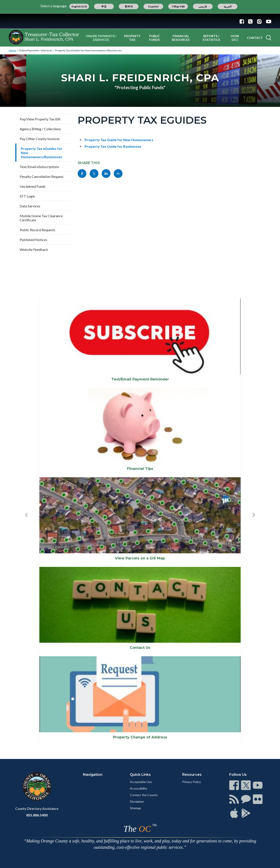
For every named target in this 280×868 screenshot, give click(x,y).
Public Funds (155, 38)
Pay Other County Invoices (40, 139)
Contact (255, 38)
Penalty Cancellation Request (42, 176)
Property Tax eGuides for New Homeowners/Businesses (88, 50)
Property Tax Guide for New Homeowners (119, 140)
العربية (228, 6)
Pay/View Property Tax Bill (40, 119)
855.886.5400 (37, 815)
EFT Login (27, 196)
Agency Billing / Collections (40, 129)
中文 (104, 6)
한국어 (129, 6)
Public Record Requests (38, 230)
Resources (192, 775)
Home (12, 50)
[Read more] (140, 21)
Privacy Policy (192, 782)
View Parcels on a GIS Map (140, 558)
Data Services (30, 206)
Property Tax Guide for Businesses (113, 146)
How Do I (235, 38)
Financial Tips (140, 469)
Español (153, 6)
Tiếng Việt (178, 6)
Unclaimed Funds (33, 186)
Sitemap (136, 808)
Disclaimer (137, 801)
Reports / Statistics (211, 38)
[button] (26, 522)
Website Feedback (34, 249)
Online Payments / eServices (101, 38)
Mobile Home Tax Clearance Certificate (41, 218)
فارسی (203, 6)
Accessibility (139, 788)
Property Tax (132, 38)
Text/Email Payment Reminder (140, 379)
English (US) (79, 6)
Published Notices (33, 240)
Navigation (93, 775)
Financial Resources (181, 38)
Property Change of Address (140, 737)
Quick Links (140, 775)
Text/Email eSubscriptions (39, 167)
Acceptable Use (141, 782)
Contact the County (144, 795)
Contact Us (140, 648)
